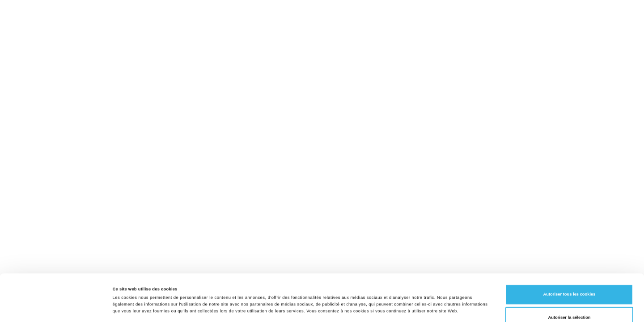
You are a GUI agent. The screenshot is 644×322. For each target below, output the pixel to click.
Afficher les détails (386, 307)
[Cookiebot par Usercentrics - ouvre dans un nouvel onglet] (58, 307)
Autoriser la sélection (569, 271)
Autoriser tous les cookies (569, 248)
